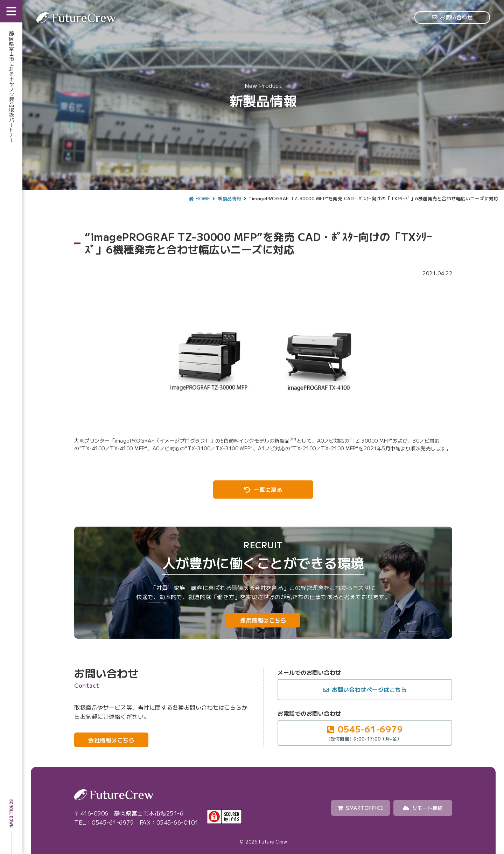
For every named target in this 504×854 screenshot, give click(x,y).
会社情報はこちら (111, 740)
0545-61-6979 (365, 732)
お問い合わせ (456, 17)
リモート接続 (423, 808)
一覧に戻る (268, 490)
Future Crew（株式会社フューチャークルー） (76, 18)
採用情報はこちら (263, 620)
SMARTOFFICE (361, 808)
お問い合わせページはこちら (369, 689)
